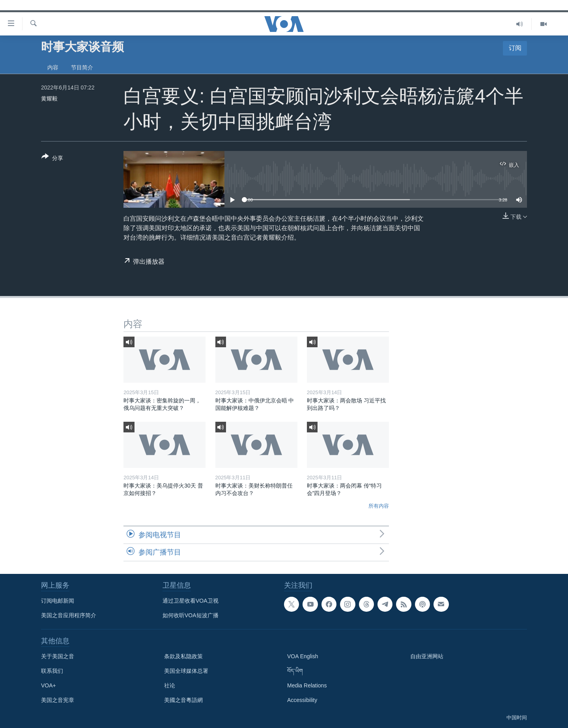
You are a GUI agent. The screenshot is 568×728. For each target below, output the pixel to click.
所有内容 (379, 506)
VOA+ (49, 685)
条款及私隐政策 (183, 656)
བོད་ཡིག (295, 671)
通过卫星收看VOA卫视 (191, 601)
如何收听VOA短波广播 (191, 615)
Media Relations (307, 685)
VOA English (303, 656)
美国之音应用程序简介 (69, 615)
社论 (170, 685)
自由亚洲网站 (427, 656)
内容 (53, 67)
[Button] (52, 159)
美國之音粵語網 (183, 700)
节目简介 (82, 67)
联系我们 (52, 671)
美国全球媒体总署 (186, 671)
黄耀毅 (49, 99)
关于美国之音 (58, 656)
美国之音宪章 (58, 700)
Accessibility (302, 700)
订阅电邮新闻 (58, 601)
